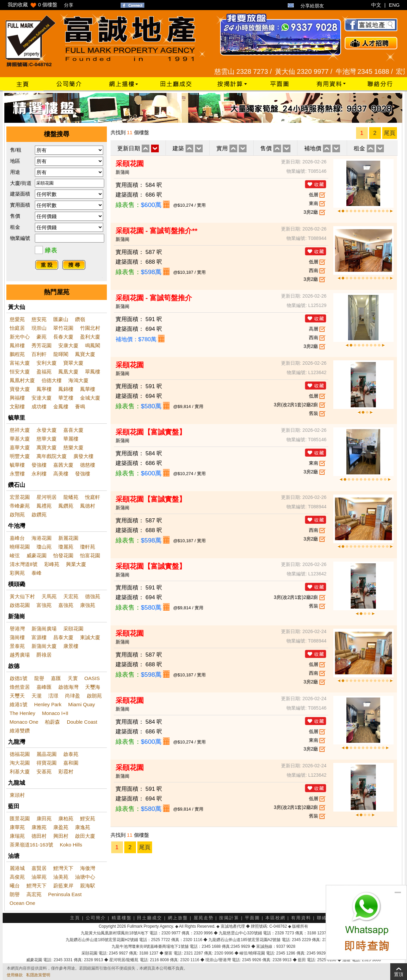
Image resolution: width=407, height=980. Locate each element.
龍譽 (39, 678)
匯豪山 (61, 319)
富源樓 (39, 637)
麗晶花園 (47, 754)
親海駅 (88, 886)
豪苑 (42, 337)
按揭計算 (229, 918)
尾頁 (390, 133)
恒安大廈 (20, 372)
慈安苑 (39, 319)
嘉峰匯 (44, 687)
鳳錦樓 (66, 389)
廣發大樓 (83, 456)
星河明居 (47, 497)
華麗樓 (71, 439)
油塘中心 (85, 877)
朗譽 (15, 894)
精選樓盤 (122, 918)
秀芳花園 (42, 345)
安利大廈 (47, 363)
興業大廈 (76, 564)
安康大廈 (68, 345)
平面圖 (252, 918)
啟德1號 (19, 678)
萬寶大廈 (47, 447)
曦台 (15, 886)
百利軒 (39, 354)
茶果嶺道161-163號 (31, 845)
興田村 (61, 836)
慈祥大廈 (20, 430)
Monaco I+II (55, 713)
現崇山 (39, 328)
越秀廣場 (20, 655)
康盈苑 (61, 827)
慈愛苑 (17, 319)
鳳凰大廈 (68, 372)
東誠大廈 (90, 637)
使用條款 (15, 975)
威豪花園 (37, 555)
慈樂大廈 (73, 447)
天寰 (73, 678)
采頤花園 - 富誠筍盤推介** (157, 231)
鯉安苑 (88, 818)
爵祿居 (44, 655)
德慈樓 (88, 465)
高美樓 (61, 474)
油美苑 (61, 877)
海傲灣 (88, 868)
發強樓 (39, 465)
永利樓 (39, 474)
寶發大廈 (20, 389)
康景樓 (71, 646)
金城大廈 (90, 398)
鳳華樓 (88, 389)
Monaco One (24, 722)
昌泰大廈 (63, 637)
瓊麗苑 (66, 547)
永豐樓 (17, 474)
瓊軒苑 (88, 547)
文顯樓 (17, 406)
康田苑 (44, 818)
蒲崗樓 (17, 637)
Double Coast (82, 722)
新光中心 (20, 337)
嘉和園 (71, 763)
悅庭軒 (93, 497)
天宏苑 (71, 596)
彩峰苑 (52, 564)
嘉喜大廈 (73, 430)
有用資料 (301, 918)
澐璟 (53, 696)
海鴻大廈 (78, 380)
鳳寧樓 (44, 389)
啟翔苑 (17, 514)
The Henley (23, 713)
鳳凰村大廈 (22, 380)
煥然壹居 (20, 687)
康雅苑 (39, 827)
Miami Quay (82, 704)
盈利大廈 (90, 337)
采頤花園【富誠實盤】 (151, 432)
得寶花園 (47, 763)
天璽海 (93, 687)
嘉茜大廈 (63, 465)
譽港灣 (17, 629)
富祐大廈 (20, 363)
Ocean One (23, 903)
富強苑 (44, 605)
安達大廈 (42, 398)
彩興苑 (17, 573)
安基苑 (44, 771)
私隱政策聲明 (38, 975)
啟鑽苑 (39, 514)
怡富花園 (90, 555)
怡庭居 (17, 328)
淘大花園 (20, 763)
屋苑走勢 (204, 918)
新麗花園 (68, 538)
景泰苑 (17, 646)
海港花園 (42, 538)
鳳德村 (88, 506)
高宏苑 (34, 894)
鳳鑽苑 (66, 506)
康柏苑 (66, 818)
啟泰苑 (71, 754)
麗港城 (17, 868)
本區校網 (275, 918)
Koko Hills (71, 845)
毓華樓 (17, 465)
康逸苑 (83, 827)
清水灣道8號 (24, 564)
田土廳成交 (150, 918)
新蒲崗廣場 (44, 629)
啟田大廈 (85, 836)
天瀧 (37, 696)
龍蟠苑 (71, 497)
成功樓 (39, 406)
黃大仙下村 (22, 596)
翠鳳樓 (93, 372)
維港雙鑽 (20, 731)
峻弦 (15, 555)
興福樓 (17, 398)
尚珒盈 (73, 696)
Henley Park (48, 704)
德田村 (39, 836)
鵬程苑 (17, 354)
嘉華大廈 (20, 447)
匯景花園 (20, 818)
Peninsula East (65, 894)
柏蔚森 (52, 722)
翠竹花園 (63, 328)
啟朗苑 (94, 696)
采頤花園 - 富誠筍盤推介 (154, 298)
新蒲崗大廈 (44, 646)
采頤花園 (73, 629)
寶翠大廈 (73, 363)
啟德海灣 (68, 687)
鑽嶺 (80, 319)
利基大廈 (20, 771)
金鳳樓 (61, 406)
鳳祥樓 (17, 345)
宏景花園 (20, 497)
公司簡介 (96, 918)
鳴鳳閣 (93, 345)
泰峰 (37, 573)
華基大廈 (20, 439)
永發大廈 (47, 430)
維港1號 (19, 704)
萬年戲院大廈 (52, 456)
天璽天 (17, 696)
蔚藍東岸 (63, 886)
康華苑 (17, 827)
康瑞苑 (17, 836)
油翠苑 (39, 877)
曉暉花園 (20, 547)
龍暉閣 (61, 354)
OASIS (92, 678)
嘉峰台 (17, 538)
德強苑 (93, 596)
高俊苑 (17, 877)
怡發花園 (63, 555)
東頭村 (17, 795)
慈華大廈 (47, 439)
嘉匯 (56, 678)
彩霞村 (66, 771)
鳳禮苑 (44, 506)
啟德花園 (20, 605)
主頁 (75, 918)
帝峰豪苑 (20, 506)
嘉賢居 (39, 868)
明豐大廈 (20, 456)
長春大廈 (63, 337)
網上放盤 (178, 918)
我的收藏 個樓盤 (33, 5)
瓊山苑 (44, 547)
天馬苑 (49, 596)
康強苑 (88, 605)
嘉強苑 (66, 605)
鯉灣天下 (63, 868)
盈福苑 (44, 372)
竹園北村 (90, 328)
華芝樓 (66, 398)
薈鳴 (80, 406)
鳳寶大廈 (85, 354)
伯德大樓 (52, 380)
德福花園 (20, 754)
